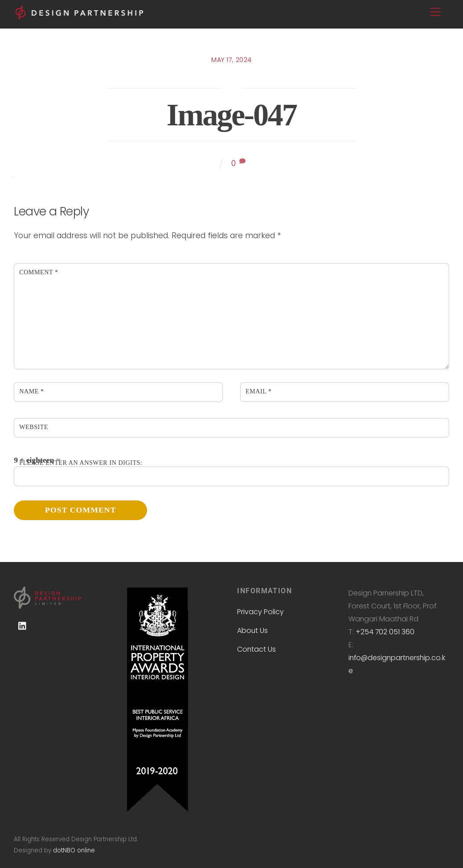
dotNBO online (74, 850)
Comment (39, 272)
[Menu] (435, 12)
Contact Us (256, 649)
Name (31, 391)
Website (34, 427)
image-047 (231, 115)
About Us (252, 630)
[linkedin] (23, 626)
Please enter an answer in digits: (81, 463)
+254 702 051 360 (385, 632)
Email (259, 391)
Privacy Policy (260, 612)
